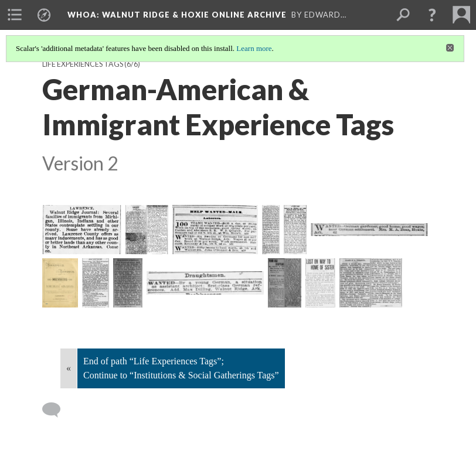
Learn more (254, 48)
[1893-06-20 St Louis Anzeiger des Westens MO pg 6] (128, 283)
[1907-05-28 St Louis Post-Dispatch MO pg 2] (320, 283)
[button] (432, 15)
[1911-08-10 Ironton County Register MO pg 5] (371, 283)
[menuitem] (15, 15)
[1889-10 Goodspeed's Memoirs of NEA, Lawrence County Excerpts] (60, 283)
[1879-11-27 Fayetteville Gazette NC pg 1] (147, 230)
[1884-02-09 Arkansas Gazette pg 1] (295, 230)
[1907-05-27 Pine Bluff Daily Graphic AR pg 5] (285, 283)
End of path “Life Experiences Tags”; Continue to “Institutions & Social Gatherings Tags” (181, 368)
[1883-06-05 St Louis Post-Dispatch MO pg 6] (215, 230)
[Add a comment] (57, 410)
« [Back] (69, 368)
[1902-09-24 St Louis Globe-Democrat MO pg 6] (205, 283)
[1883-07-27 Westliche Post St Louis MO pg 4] (271, 230)
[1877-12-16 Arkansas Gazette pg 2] (82, 230)
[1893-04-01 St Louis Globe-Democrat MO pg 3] (96, 283)
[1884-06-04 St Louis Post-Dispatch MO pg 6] (369, 229)
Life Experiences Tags (83, 64)
